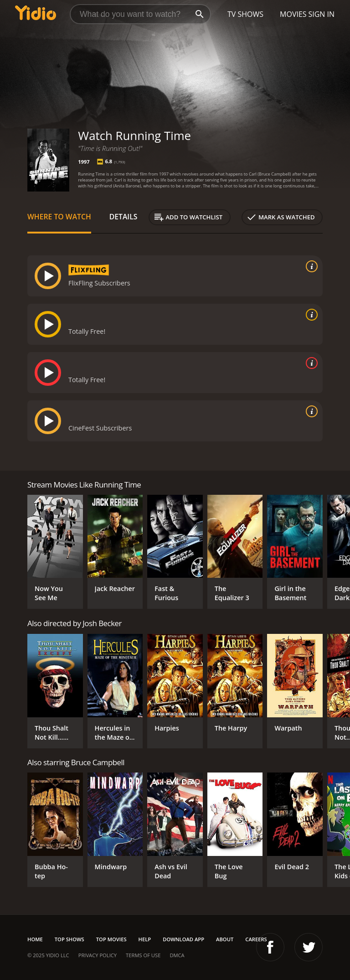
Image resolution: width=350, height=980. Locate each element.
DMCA (177, 955)
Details (124, 217)
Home (35, 939)
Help (145, 939)
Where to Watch (59, 217)
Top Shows (69, 939)
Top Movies (111, 939)
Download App (183, 939)
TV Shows (245, 14)
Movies (293, 14)
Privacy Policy (98, 955)
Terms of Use (143, 955)
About (225, 939)
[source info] (310, 266)
